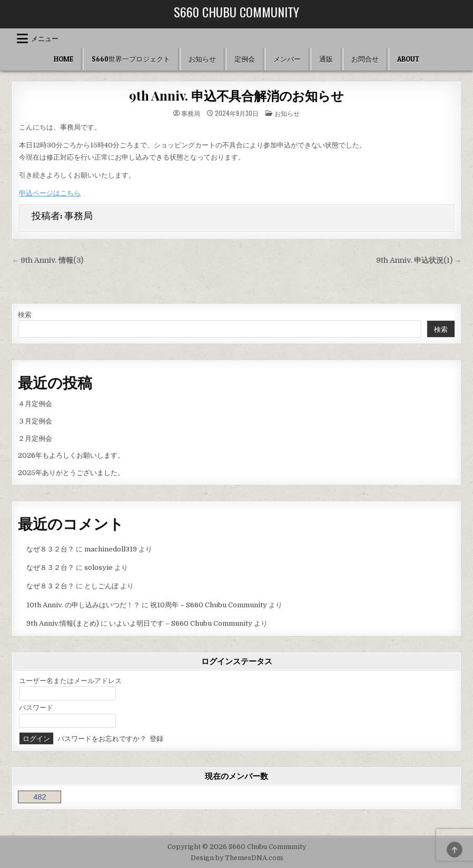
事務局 (191, 113)
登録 (156, 739)
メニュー (45, 38)
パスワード (36, 708)
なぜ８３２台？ (50, 549)
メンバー (287, 59)
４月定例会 (35, 404)
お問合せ (365, 59)
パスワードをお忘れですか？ (102, 739)
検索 (25, 315)
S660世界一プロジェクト (131, 59)
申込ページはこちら (50, 193)
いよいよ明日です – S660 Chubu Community (181, 623)
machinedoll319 (111, 549)
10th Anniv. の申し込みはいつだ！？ (83, 605)
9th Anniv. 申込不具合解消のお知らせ (236, 95)
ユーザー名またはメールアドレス (70, 681)
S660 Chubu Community (236, 12)
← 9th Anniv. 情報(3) (47, 260)
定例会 (245, 59)
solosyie (98, 568)
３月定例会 (35, 421)
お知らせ (202, 59)
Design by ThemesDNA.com (237, 858)
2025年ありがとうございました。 (71, 473)
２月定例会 (35, 438)
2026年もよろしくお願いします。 (71, 455)
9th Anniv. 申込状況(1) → (419, 260)
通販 (326, 59)
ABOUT (408, 59)
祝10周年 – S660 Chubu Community (209, 605)
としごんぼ (101, 586)
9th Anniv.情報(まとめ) (63, 623)
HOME (63, 59)
